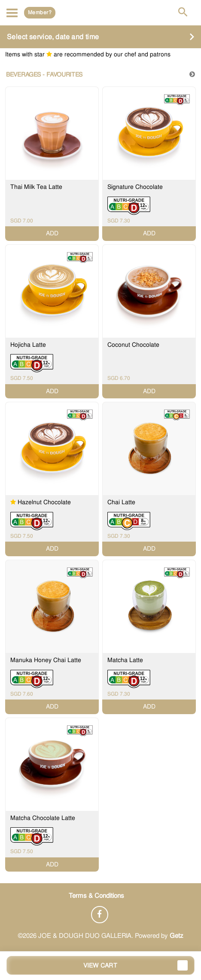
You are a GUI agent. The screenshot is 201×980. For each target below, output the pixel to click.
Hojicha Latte (28, 345)
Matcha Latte (125, 660)
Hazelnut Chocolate (44, 502)
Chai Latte (121, 502)
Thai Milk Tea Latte (36, 187)
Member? (40, 12)
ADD (52, 233)
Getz (177, 936)
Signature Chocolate (135, 187)
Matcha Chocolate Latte (43, 818)
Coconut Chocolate (133, 345)
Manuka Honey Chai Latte (46, 660)
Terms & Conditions (96, 896)
